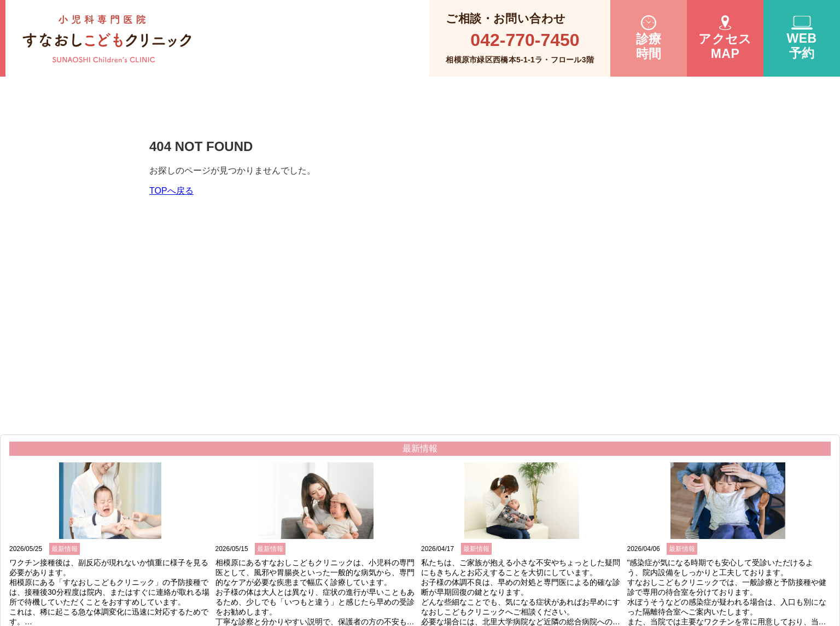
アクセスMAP (725, 38)
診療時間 (649, 38)
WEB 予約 (801, 38)
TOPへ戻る (171, 191)
